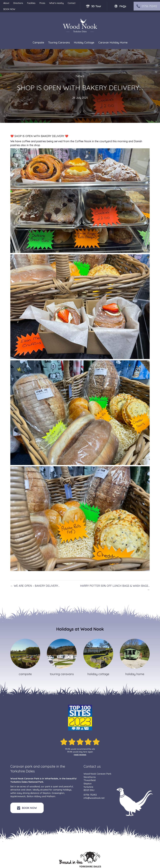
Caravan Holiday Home (113, 42)
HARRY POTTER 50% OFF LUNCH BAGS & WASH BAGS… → (115, 588)
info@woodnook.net (94, 798)
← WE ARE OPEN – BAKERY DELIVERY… (35, 586)
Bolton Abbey (34, 796)
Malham (51, 796)
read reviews (80, 755)
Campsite (38, 42)
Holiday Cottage (84, 42)
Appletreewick (18, 796)
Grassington (58, 793)
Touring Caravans (59, 42)
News (80, 76)
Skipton (47, 793)
